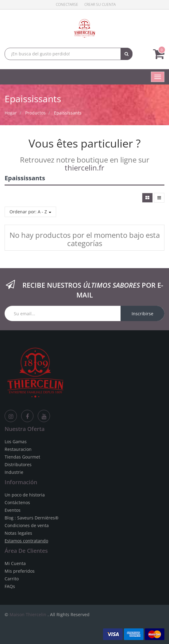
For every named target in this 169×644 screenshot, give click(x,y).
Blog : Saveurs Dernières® (32, 518)
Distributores (18, 464)
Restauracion (18, 449)
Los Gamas (16, 442)
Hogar (11, 113)
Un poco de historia (25, 495)
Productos (35, 113)
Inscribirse (142, 314)
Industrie (14, 472)
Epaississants (68, 113)
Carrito (12, 579)
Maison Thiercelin (28, 614)
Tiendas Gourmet (22, 457)
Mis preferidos (20, 571)
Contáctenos (17, 502)
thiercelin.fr (84, 168)
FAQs (10, 586)
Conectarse (67, 4)
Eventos (13, 510)
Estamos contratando (26, 541)
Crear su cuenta (100, 4)
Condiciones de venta (27, 525)
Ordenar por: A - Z (30, 212)
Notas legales (18, 533)
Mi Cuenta (15, 563)
